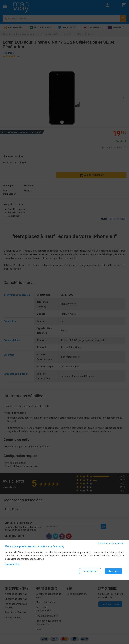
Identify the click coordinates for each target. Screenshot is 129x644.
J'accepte (114, 572)
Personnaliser (90, 572)
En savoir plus (12, 565)
